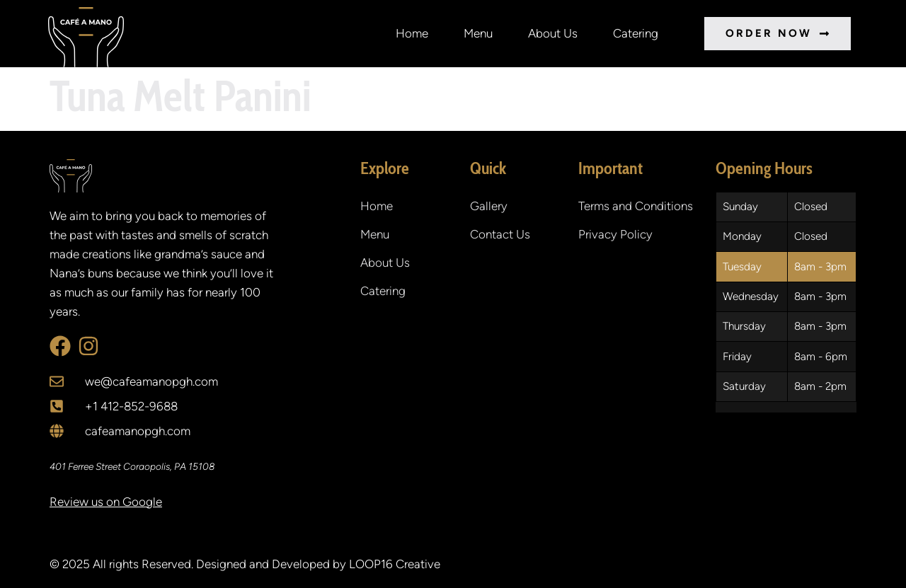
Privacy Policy (615, 234)
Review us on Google (106, 502)
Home (412, 33)
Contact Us (500, 234)
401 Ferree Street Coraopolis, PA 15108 (132, 466)
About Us (553, 33)
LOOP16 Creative (395, 564)
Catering (636, 33)
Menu (478, 33)
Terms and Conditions (636, 206)
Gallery (489, 206)
